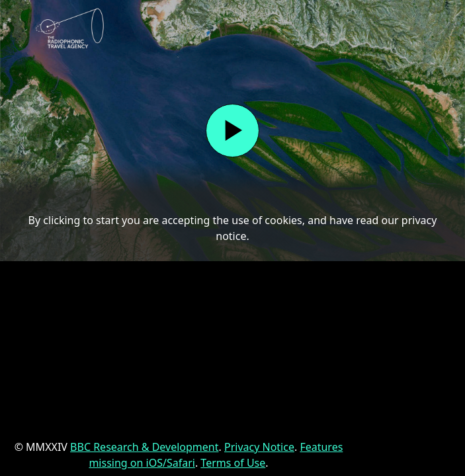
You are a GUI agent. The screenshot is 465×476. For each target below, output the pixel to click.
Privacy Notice (259, 447)
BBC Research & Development (144, 447)
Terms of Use (233, 463)
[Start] (232, 131)
